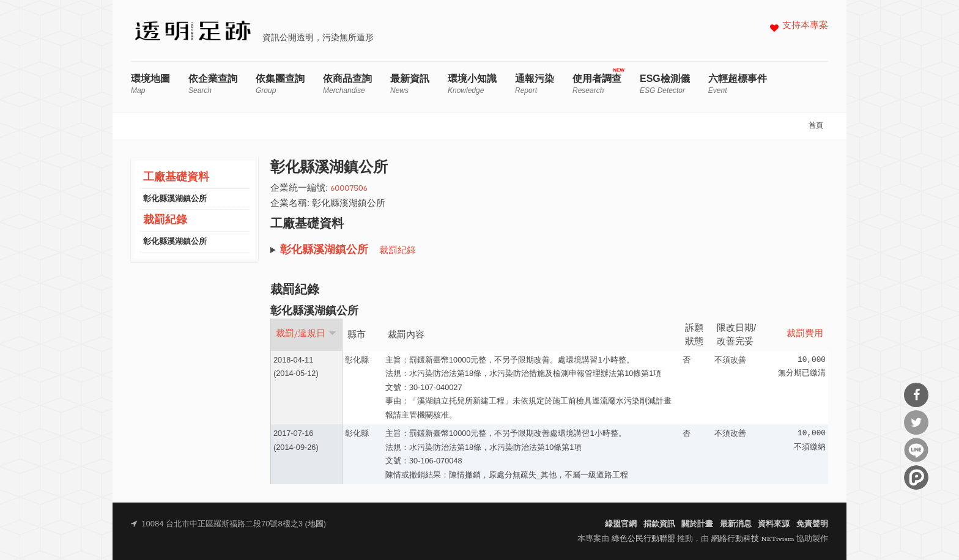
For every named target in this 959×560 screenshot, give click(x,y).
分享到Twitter (916, 422)
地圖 (316, 524)
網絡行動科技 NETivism (753, 539)
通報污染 (535, 84)
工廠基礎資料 (176, 178)
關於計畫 (697, 524)
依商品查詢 (347, 84)
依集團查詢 (280, 84)
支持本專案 (805, 26)
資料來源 (774, 524)
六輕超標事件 (738, 84)
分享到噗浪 (916, 477)
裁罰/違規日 (306, 334)
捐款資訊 (659, 524)
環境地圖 (150, 84)
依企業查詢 (213, 84)
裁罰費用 (805, 334)
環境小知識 (472, 84)
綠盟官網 (621, 524)
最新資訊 (410, 84)
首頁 (816, 126)
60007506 (349, 189)
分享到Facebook (916, 395)
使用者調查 (597, 84)
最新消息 (736, 524)
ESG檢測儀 (665, 84)
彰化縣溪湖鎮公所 (175, 199)
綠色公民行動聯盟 (643, 539)
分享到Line (916, 450)
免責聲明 (812, 524)
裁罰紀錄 (165, 220)
